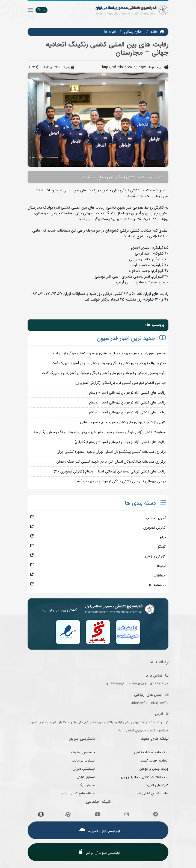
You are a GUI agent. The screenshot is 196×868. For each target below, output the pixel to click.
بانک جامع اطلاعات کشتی (151, 752)
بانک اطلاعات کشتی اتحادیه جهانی (145, 777)
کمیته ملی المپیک (157, 785)
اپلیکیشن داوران (84, 769)
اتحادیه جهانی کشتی (154, 761)
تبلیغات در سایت (83, 761)
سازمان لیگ (87, 785)
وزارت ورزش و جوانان (154, 769)
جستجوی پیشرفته (83, 752)
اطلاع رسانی (133, 32)
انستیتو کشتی (86, 777)
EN (41, 10)
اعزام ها (110, 32)
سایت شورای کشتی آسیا (152, 793)
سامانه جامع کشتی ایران (78, 793)
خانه (154, 32)
